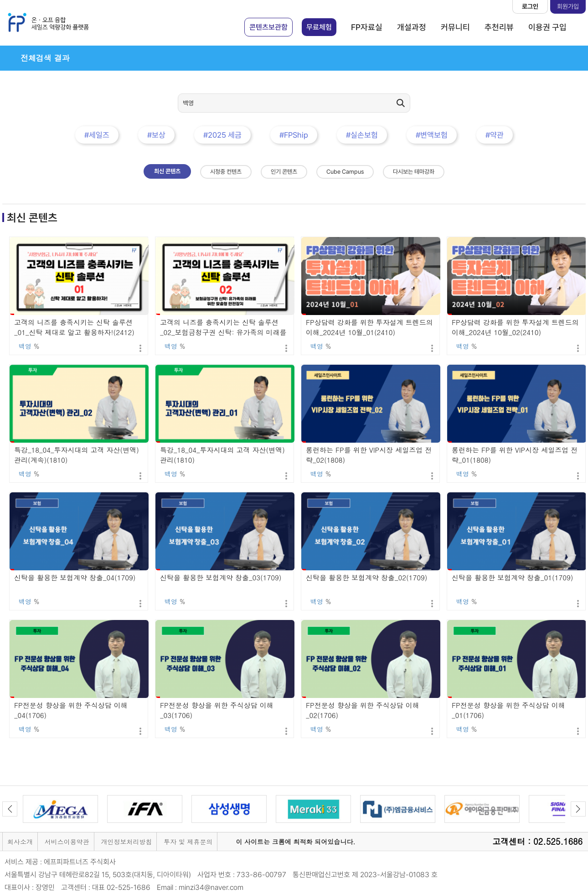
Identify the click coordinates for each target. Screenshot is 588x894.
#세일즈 (97, 135)
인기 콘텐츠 (284, 172)
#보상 (156, 135)
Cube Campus (345, 172)
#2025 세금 (222, 135)
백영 (25, 346)
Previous (10, 809)
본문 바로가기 (0, 0)
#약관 (495, 135)
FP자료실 (367, 27)
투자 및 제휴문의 (188, 842)
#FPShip (294, 135)
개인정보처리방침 (126, 842)
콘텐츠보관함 (268, 27)
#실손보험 (362, 135)
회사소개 (20, 842)
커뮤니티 (455, 27)
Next (578, 809)
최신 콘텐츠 (167, 171)
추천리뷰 (499, 27)
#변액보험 (432, 135)
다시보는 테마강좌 (414, 172)
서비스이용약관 (67, 842)
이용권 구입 (547, 27)
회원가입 (568, 6)
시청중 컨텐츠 (226, 172)
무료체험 (319, 27)
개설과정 (412, 27)
